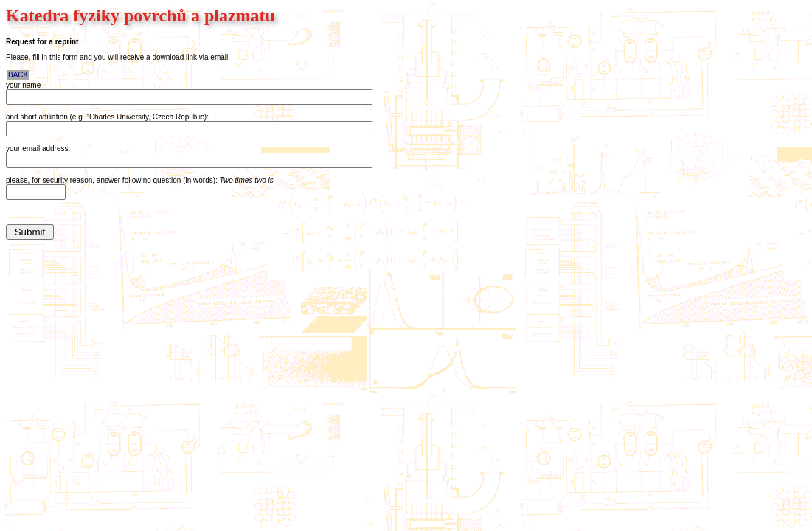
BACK (18, 75)
